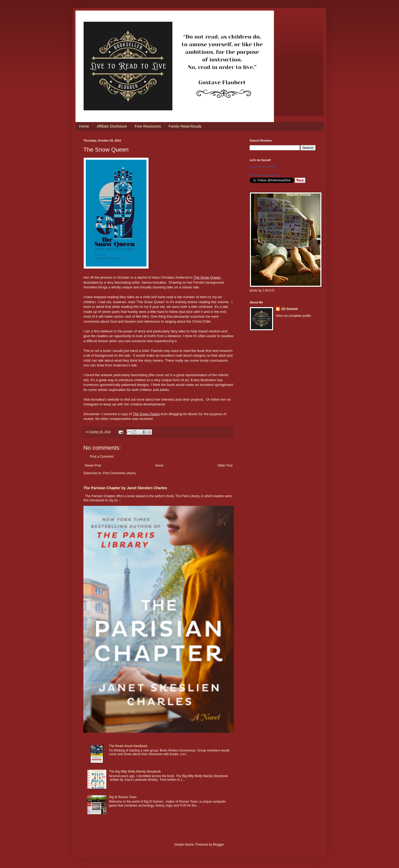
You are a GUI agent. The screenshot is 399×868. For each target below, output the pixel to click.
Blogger (218, 845)
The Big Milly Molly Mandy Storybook (135, 772)
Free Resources (148, 126)
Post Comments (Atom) (119, 473)
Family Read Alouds (185, 126)
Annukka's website (106, 399)
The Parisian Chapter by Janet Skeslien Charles (125, 488)
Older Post (225, 465)
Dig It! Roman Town (123, 797)
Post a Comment (102, 457)
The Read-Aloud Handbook (128, 746)
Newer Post (93, 465)
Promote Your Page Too (265, 175)
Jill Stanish (289, 309)
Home (84, 126)
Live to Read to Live (262, 167)
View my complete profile (293, 316)
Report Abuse (299, 195)
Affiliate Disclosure (112, 126)
